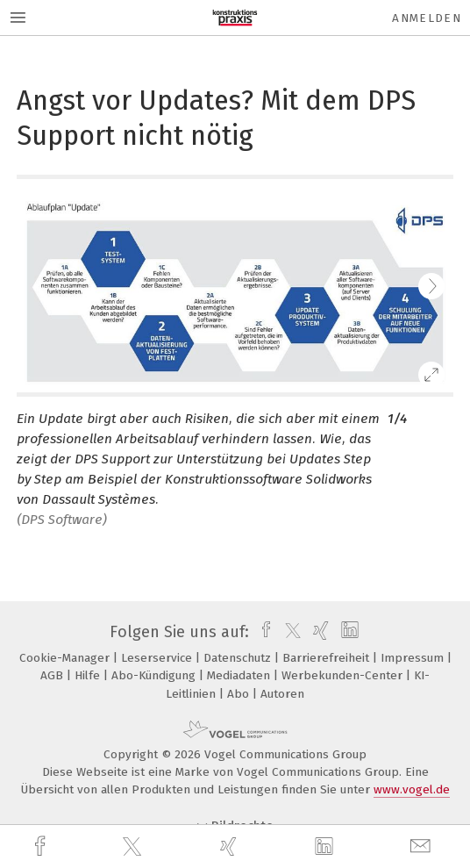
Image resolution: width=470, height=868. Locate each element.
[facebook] (42, 846)
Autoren (282, 694)
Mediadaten (240, 675)
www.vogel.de (412, 789)
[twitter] (134, 847)
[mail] (423, 846)
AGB (53, 675)
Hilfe (89, 675)
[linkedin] (326, 847)
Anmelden (427, 18)
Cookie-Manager (66, 658)
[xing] (231, 846)
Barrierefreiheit (328, 658)
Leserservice (158, 658)
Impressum (414, 658)
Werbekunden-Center (344, 675)
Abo (240, 694)
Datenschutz (239, 658)
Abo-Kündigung (155, 675)
